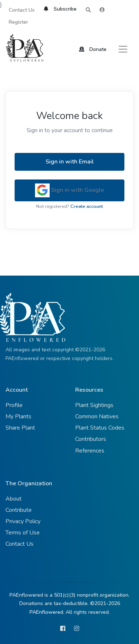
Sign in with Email (70, 162)
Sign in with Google (69, 190)
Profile (14, 405)
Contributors (91, 439)
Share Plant (20, 428)
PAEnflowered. (47, 612)
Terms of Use (23, 533)
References (90, 451)
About (13, 499)
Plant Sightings (94, 405)
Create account (87, 206)
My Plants (18, 416)
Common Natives (97, 416)
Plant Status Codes (100, 428)
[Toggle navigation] (123, 49)
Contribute (19, 510)
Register (18, 22)
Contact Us (22, 10)
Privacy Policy (23, 521)
